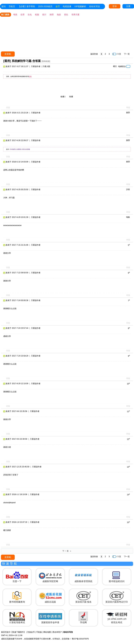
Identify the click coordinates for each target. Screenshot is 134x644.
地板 (128, 217)
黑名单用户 (57, 632)
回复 (30, 76)
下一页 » (67, 551)
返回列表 (94, 54)
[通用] (7, 61)
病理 (52, 15)
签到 (4, 6)
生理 (22, 15)
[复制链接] (46, 61)
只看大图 (46, 66)
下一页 (127, 54)
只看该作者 (36, 66)
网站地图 (47, 632)
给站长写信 (95, 6)
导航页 (12, 6)
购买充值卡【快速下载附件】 (13, 632)
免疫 (59, 15)
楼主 (115, 66)
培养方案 (75, 15)
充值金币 (31, 632)
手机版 (39, 632)
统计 (44, 15)
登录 (115, 6)
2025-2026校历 (45, 6)
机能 (37, 15)
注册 (128, 6)
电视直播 (67, 6)
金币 (58, 6)
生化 (30, 15)
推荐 (128, 113)
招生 (66, 15)
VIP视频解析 (80, 6)
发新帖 (8, 54)
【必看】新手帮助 (27, 6)
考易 (15, 15)
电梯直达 (122, 66)
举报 (128, 108)
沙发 (128, 189)
